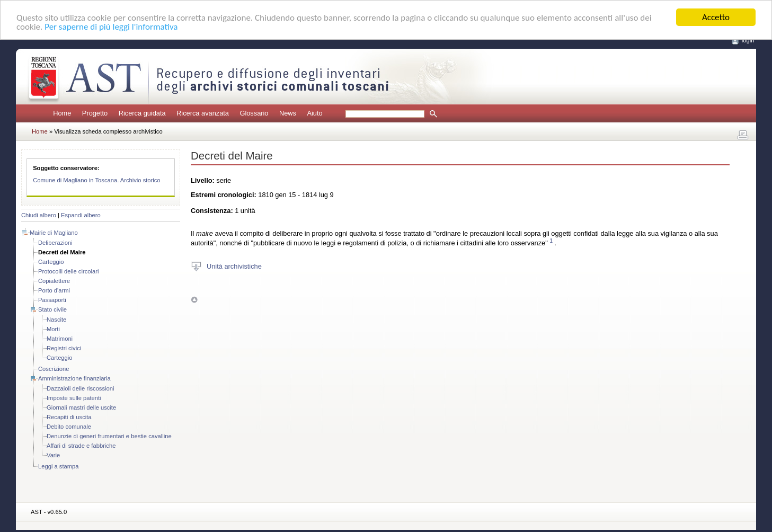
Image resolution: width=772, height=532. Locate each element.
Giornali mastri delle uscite (81, 407)
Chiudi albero (39, 215)
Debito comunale (69, 427)
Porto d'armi (54, 290)
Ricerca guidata (142, 113)
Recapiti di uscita (69, 417)
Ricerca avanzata (203, 113)
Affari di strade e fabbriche (81, 446)
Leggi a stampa (59, 466)
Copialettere (54, 281)
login (748, 40)
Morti (53, 329)
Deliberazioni (55, 243)
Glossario (254, 113)
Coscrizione (54, 369)
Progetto (95, 113)
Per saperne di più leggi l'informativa (111, 27)
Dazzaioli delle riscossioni (80, 388)
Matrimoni (60, 339)
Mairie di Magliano (54, 233)
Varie (53, 455)
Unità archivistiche (234, 266)
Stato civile (52, 309)
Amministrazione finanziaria (74, 378)
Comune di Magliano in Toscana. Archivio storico (96, 180)
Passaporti (52, 300)
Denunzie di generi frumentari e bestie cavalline (109, 436)
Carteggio (51, 262)
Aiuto (314, 113)
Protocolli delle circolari (68, 271)
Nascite (56, 320)
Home (62, 113)
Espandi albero (81, 215)
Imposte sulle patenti (74, 398)
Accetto (716, 17)
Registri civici (64, 348)
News (288, 113)
